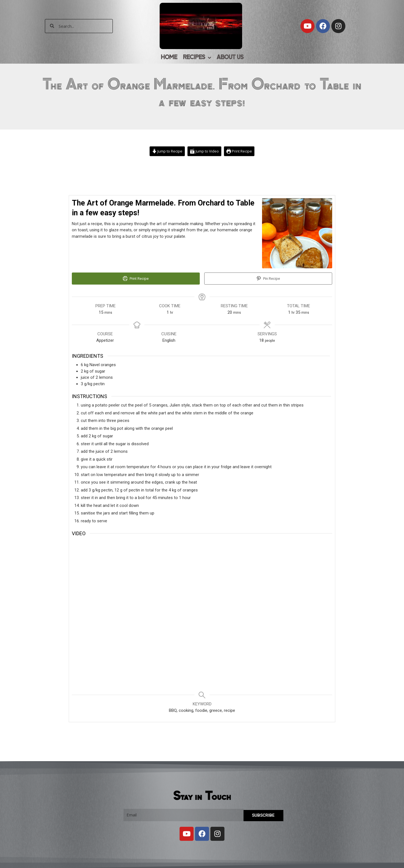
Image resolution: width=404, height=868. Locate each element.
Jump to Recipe (166, 151)
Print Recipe (241, 151)
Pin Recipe (268, 279)
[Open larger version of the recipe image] (297, 234)
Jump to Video (205, 151)
